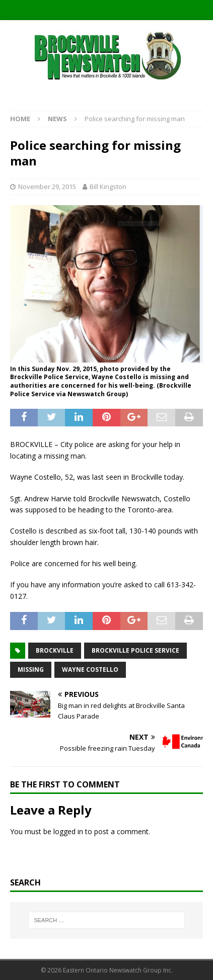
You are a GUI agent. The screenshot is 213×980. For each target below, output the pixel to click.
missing (31, 670)
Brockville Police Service (135, 650)
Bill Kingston (108, 187)
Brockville (55, 650)
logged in (68, 831)
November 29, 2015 (47, 187)
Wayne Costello (90, 670)
